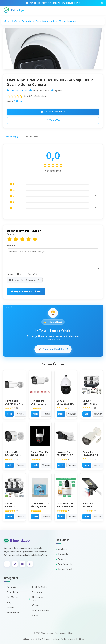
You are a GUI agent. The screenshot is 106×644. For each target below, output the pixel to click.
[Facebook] (7, 564)
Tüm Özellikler (31, 137)
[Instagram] (22, 564)
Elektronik (10, 587)
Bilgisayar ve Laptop (36, 599)
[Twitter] (15, 564)
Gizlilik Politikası (43, 639)
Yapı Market (11, 597)
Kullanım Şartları (60, 639)
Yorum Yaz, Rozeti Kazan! (53, 349)
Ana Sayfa (62, 549)
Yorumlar (20, 414)
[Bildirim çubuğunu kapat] (102, 3)
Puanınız (11, 234)
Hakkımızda (27, 639)
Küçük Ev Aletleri (38, 587)
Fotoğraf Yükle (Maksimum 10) (25, 280)
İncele (9, 414)
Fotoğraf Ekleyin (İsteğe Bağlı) (22, 274)
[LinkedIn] (30, 564)
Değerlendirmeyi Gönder (26, 291)
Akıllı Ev (34, 615)
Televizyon (35, 592)
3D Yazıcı (35, 605)
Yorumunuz (13, 246)
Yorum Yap (62, 559)
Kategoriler (62, 554)
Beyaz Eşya (11, 592)
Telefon (9, 607)
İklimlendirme (12, 612)
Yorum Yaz (53, 120)
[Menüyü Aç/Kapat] (100, 10)
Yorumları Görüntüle (53, 112)
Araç (8, 602)
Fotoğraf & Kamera (39, 610)
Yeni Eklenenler (64, 564)
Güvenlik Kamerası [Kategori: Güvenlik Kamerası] (19, 90)
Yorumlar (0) (12, 137)
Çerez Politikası (77, 639)
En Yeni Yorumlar (65, 569)
